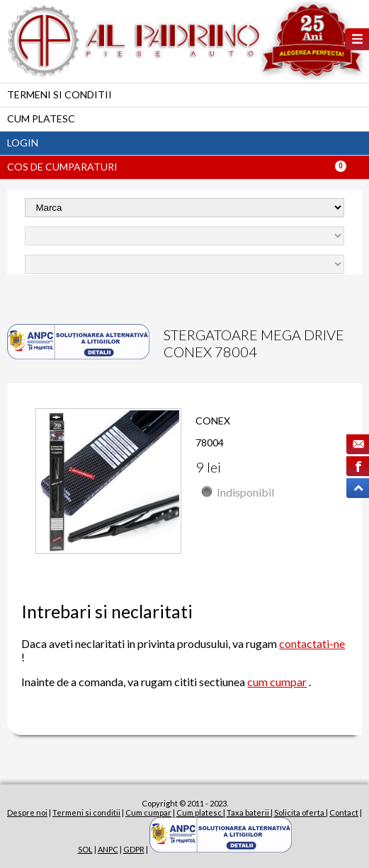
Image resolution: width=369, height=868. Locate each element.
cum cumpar (277, 682)
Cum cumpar (148, 812)
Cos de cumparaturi (62, 167)
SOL (85, 849)
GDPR (134, 849)
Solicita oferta (300, 812)
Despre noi (27, 812)
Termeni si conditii (59, 94)
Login (23, 143)
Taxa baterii (249, 812)
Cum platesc (41, 118)
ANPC (108, 849)
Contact (344, 812)
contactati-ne (312, 643)
